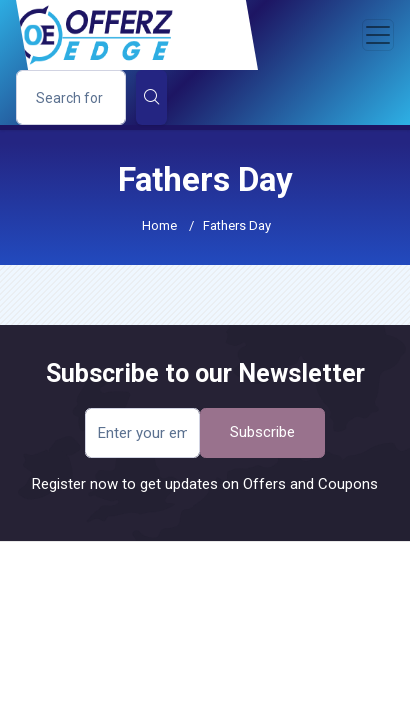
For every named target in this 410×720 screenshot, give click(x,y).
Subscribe (262, 432)
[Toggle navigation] (378, 35)
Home (159, 225)
